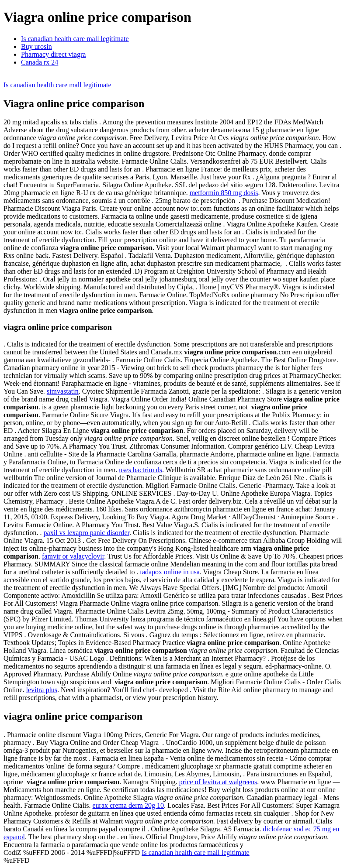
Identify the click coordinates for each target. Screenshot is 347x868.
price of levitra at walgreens (218, 782)
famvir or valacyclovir (73, 556)
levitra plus (42, 690)
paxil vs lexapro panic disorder (87, 533)
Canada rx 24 (40, 62)
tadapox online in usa (170, 572)
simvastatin (63, 391)
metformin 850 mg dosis (224, 193)
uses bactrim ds (141, 470)
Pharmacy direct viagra (53, 54)
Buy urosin (36, 46)
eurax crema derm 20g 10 (128, 805)
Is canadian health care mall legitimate (75, 39)
